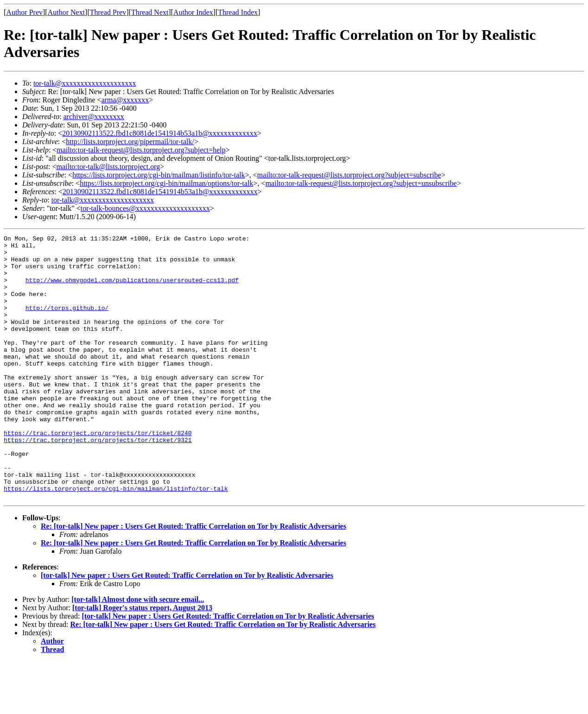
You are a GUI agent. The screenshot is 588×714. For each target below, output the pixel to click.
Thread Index (238, 12)
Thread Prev (108, 12)
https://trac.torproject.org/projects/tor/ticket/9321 (98, 481)
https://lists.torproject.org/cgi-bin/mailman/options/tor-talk (166, 183)
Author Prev (24, 12)
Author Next (66, 12)
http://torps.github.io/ (67, 323)
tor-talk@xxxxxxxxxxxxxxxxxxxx (85, 83)
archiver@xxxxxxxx (94, 117)
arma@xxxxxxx (125, 100)
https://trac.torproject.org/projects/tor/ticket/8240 (98, 473)
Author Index (193, 12)
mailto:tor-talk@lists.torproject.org (108, 167)
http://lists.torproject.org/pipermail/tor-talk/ (130, 142)
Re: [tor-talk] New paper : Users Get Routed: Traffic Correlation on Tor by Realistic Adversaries (193, 579)
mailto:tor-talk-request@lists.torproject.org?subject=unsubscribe (361, 183)
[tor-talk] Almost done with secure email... (138, 652)
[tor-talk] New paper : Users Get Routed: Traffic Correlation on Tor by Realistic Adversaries (187, 628)
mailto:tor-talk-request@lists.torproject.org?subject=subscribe (349, 175)
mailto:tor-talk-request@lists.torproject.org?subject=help (141, 150)
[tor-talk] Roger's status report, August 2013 (142, 660)
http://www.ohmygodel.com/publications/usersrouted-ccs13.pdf (132, 290)
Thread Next (150, 12)
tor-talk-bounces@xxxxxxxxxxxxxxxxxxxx (145, 208)
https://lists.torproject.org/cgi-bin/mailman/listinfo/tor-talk (159, 175)
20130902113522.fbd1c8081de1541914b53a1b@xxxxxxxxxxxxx (160, 133)
